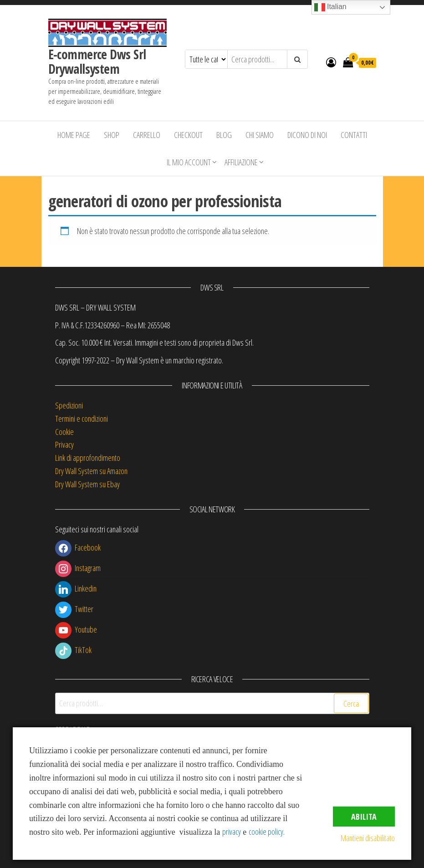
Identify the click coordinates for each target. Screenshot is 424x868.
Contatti (354, 135)
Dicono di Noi (307, 135)
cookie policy (266, 832)
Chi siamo (260, 135)
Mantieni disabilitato (368, 838)
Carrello (147, 135)
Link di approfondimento (88, 458)
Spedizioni (69, 405)
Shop (112, 135)
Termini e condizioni (82, 419)
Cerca (351, 704)
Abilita (364, 817)
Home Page (74, 135)
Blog (224, 135)
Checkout (188, 135)
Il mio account (189, 162)
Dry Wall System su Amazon (91, 471)
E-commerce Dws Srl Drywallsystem (97, 61)
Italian (330, 7)
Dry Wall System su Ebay (87, 484)
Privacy (64, 444)
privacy (232, 832)
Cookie (64, 432)
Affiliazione (241, 162)
